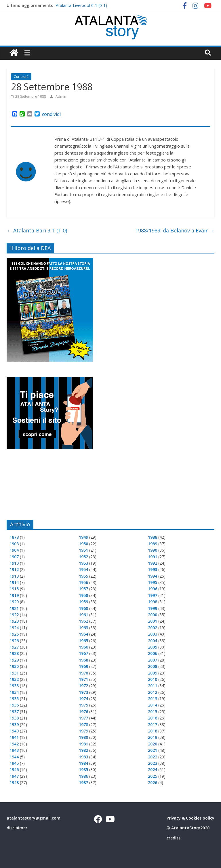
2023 (153, 763)
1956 (83, 582)
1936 (14, 705)
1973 (83, 692)
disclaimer (17, 828)
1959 (83, 602)
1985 (83, 770)
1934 (14, 692)
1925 (14, 634)
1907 (14, 557)
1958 (83, 595)
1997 (153, 595)
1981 (83, 744)
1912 (14, 569)
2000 (153, 615)
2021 (153, 750)
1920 (14, 602)
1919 (14, 595)
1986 (83, 776)
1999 (153, 608)
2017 (153, 725)
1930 (14, 666)
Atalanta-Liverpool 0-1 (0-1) (81, 5)
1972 (83, 686)
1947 (14, 776)
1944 (14, 757)
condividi (51, 114)
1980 (83, 737)
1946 (14, 770)
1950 (83, 544)
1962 (83, 621)
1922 (14, 615)
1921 (14, 608)
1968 (83, 660)
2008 (153, 666)
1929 (14, 660)
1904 (14, 550)
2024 (153, 770)
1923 (14, 621)
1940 (14, 731)
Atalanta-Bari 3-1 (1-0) (37, 230)
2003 (153, 634)
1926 (14, 641)
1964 (83, 634)
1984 (83, 763)
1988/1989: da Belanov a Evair (175, 230)
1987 (83, 782)
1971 (83, 679)
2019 (153, 737)
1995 (153, 582)
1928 (14, 653)
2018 (153, 731)
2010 (153, 679)
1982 (83, 750)
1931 (14, 673)
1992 (153, 563)
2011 (153, 686)
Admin (61, 96)
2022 (153, 757)
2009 (153, 673)
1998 (153, 602)
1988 (153, 537)
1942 (14, 744)
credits (174, 838)
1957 (83, 589)
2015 (153, 712)
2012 (153, 692)
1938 (14, 718)
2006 (153, 653)
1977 (83, 718)
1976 (83, 712)
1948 (14, 782)
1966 (83, 647)
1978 (83, 725)
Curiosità (21, 77)
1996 (153, 589)
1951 (83, 550)
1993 (153, 569)
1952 (83, 557)
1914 (14, 582)
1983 (83, 757)
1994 (153, 576)
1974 (83, 699)
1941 (14, 737)
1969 (83, 666)
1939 (14, 725)
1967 (83, 653)
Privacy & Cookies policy (190, 818)
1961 (83, 615)
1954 (83, 569)
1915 (14, 589)
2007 (153, 660)
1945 (14, 763)
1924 (14, 628)
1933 (14, 686)
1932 (14, 679)
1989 (153, 544)
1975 (83, 705)
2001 (153, 621)
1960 (83, 608)
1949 (83, 537)
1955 (83, 576)
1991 (153, 557)
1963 (83, 628)
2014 (153, 705)
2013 (153, 699)
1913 (14, 576)
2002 (153, 628)
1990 (153, 550)
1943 (14, 750)
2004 (153, 641)
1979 (83, 731)
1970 (83, 673)
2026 (153, 782)
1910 (14, 563)
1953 (83, 563)
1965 (83, 641)
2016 (153, 718)
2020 (153, 744)
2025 (153, 776)
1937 (14, 712)
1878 (14, 537)
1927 (14, 647)
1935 (14, 699)
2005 (153, 647)
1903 (14, 544)
